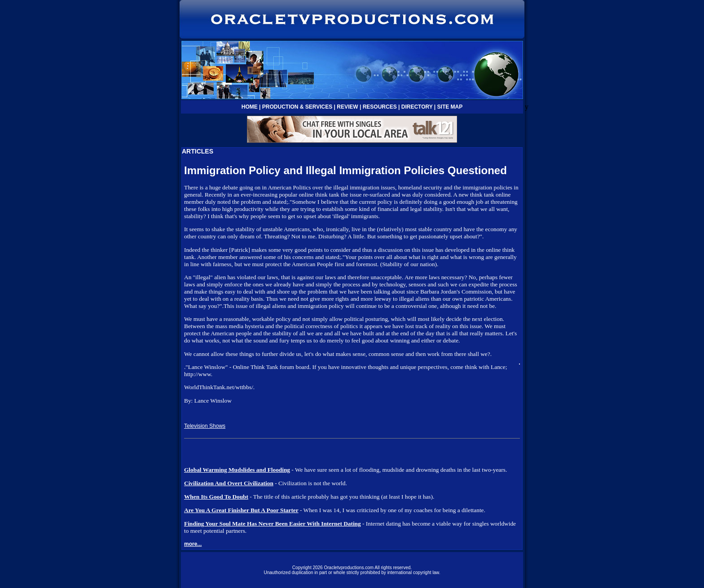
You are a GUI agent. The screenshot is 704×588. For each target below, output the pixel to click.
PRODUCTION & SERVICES (297, 107)
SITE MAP (450, 107)
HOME (250, 107)
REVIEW (347, 107)
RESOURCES (380, 107)
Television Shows (205, 426)
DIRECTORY (417, 107)
